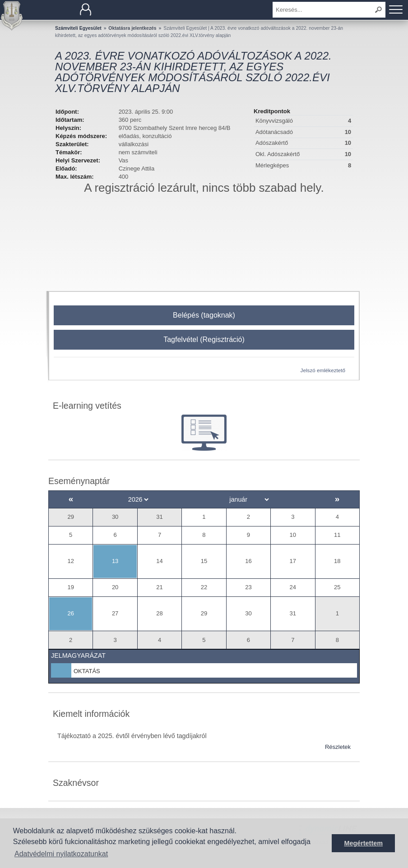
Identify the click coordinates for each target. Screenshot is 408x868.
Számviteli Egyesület (78, 28)
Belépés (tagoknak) (204, 315)
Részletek (338, 747)
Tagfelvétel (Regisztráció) (204, 339)
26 (70, 613)
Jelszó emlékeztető (323, 370)
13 (115, 561)
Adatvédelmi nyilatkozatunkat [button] (61, 854)
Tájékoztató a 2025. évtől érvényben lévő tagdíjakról (132, 736)
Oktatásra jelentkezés (132, 28)
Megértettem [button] (363, 843)
